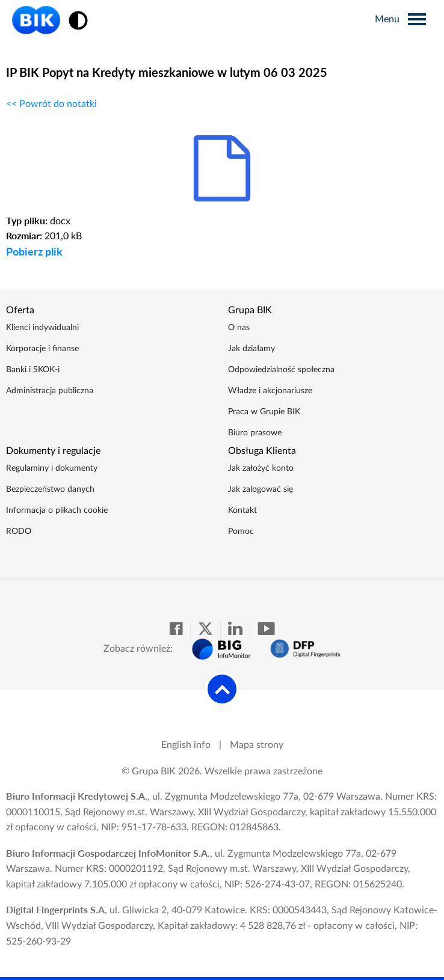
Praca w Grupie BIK (264, 412)
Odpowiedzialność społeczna (281, 370)
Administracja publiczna (50, 391)
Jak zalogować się (261, 489)
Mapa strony (257, 745)
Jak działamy (251, 349)
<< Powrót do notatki (51, 104)
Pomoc (241, 531)
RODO (19, 531)
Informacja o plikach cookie (57, 510)
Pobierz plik (34, 251)
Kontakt (242, 510)
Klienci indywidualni (42, 328)
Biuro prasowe (255, 433)
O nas (239, 328)
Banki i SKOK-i (33, 370)
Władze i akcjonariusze (270, 391)
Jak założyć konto (261, 468)
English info (186, 745)
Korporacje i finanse (42, 349)
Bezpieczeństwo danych (50, 489)
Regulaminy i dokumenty (52, 468)
